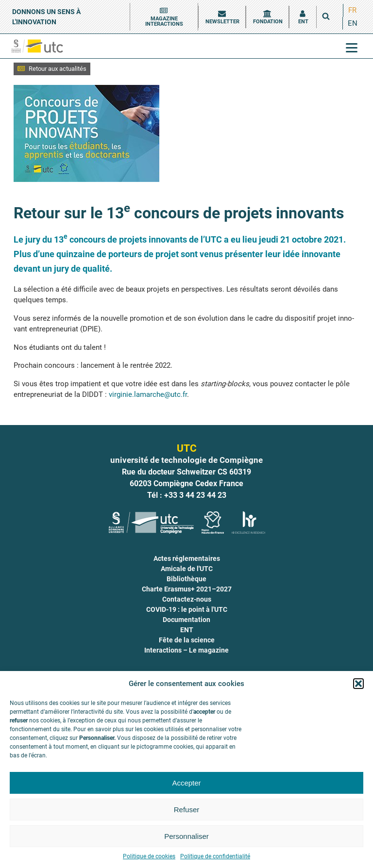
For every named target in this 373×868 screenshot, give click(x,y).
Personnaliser (186, 836)
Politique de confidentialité (215, 856)
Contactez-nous (187, 599)
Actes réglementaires (187, 558)
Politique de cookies (149, 856)
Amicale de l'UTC (187, 569)
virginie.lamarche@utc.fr (148, 394)
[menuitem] (352, 10)
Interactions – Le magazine (186, 650)
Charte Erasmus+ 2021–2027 (187, 589)
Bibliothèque (186, 579)
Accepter (186, 783)
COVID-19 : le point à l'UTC (187, 609)
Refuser (187, 810)
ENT (187, 630)
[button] (358, 684)
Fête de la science (187, 640)
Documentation (186, 620)
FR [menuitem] (352, 10)
